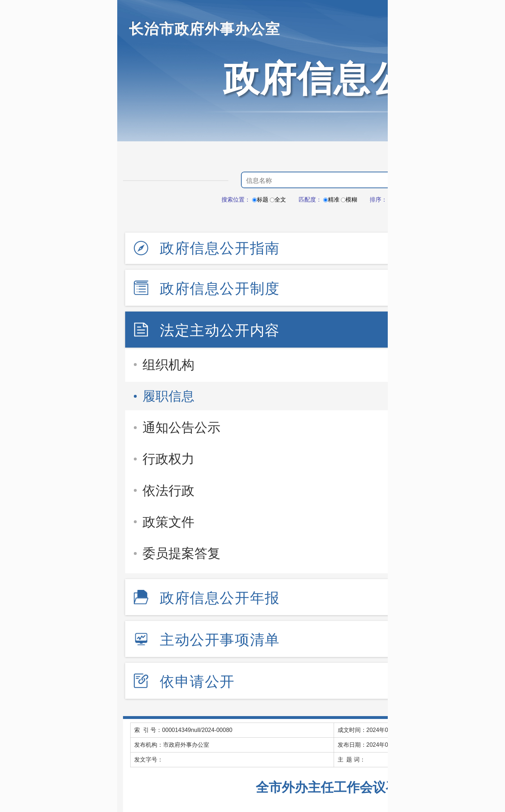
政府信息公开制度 (220, 288)
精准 (331, 200)
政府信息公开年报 (220, 598)
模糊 (349, 200)
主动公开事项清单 (220, 640)
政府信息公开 (334, 79)
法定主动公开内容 (220, 330)
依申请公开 (197, 681)
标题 (260, 200)
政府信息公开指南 (220, 248)
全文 (278, 200)
